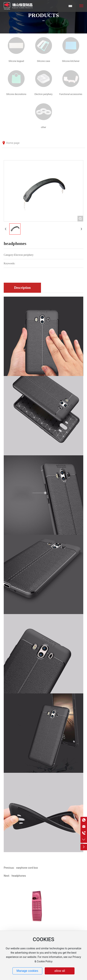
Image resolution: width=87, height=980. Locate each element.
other (44, 127)
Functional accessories (71, 94)
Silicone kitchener (71, 61)
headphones (19, 876)
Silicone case (43, 61)
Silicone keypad (16, 61)
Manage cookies (27, 971)
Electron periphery (43, 94)
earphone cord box (27, 868)
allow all (60, 971)
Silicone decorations (16, 94)
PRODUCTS (43, 15)
